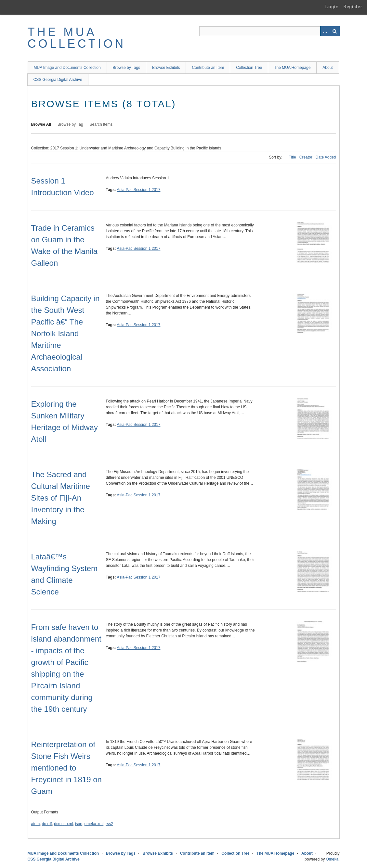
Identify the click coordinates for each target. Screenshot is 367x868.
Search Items (101, 124)
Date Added (326, 157)
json (79, 824)
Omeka (332, 859)
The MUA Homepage (292, 68)
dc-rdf (47, 824)
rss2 (109, 824)
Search (335, 31)
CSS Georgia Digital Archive (58, 80)
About (328, 68)
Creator (306, 157)
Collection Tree (249, 68)
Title (293, 157)
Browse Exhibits (166, 68)
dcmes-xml (63, 824)
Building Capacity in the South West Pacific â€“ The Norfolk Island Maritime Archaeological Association (66, 333)
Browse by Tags (127, 68)
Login (332, 6)
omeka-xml (94, 824)
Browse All (41, 124)
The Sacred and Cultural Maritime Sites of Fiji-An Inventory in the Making (61, 498)
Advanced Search (325, 31)
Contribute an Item (208, 68)
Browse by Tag (70, 124)
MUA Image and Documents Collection (67, 68)
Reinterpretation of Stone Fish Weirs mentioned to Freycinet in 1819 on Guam (66, 768)
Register (353, 6)
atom (36, 824)
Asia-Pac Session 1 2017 (138, 190)
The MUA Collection (77, 38)
